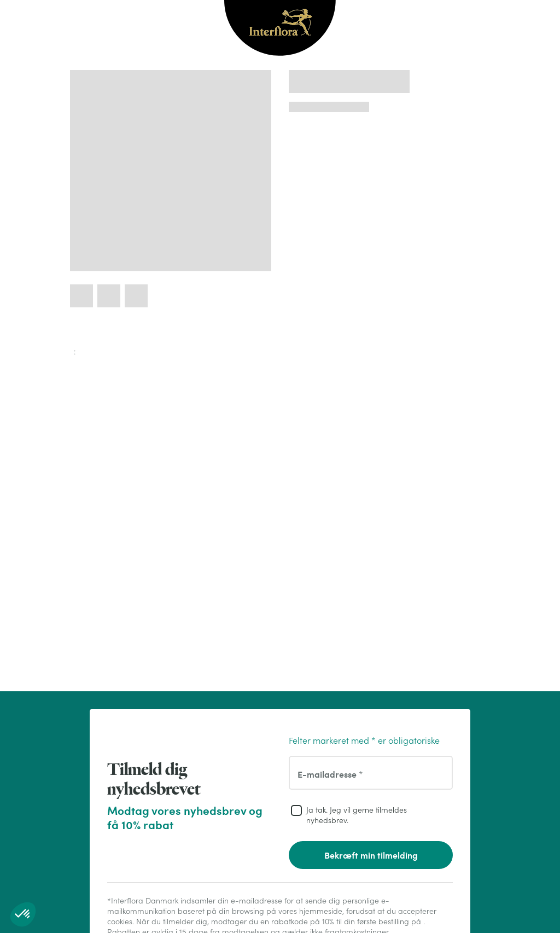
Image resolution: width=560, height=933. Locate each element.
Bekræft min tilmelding (371, 855)
